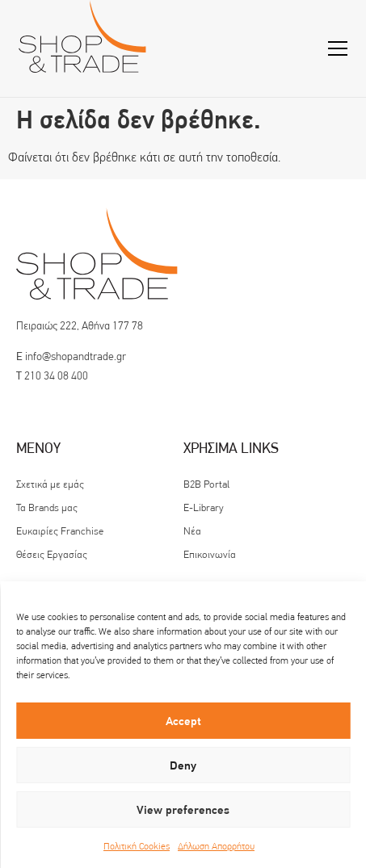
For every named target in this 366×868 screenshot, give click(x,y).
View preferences (183, 810)
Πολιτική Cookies (137, 846)
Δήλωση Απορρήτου (216, 846)
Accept (183, 721)
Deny (183, 765)
